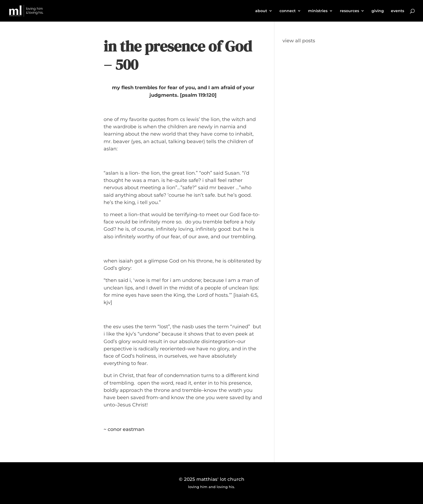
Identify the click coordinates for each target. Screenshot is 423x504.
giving (378, 11)
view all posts (299, 41)
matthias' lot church (220, 479)
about (261, 11)
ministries (318, 11)
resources (349, 11)
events (398, 11)
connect (288, 11)
